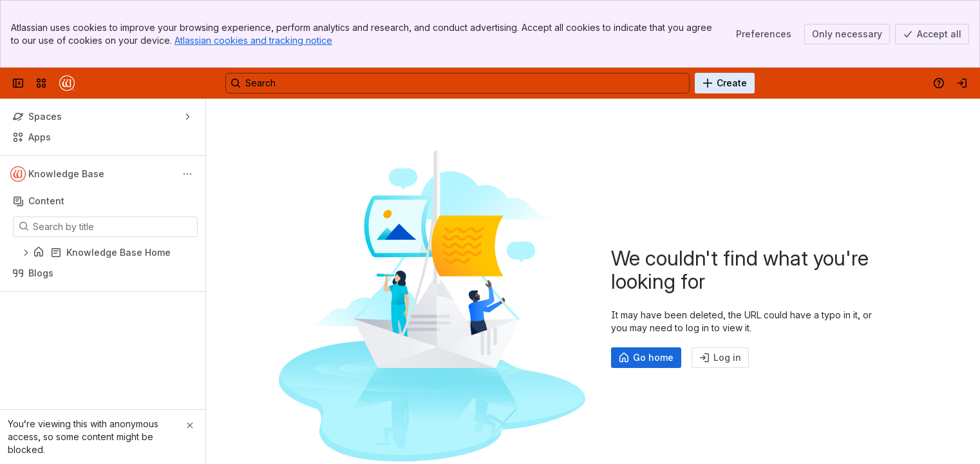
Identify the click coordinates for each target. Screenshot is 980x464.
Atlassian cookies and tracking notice (253, 40)
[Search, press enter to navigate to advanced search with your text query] (457, 83)
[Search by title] (113, 227)
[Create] (725, 83)
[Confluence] (67, 83)
